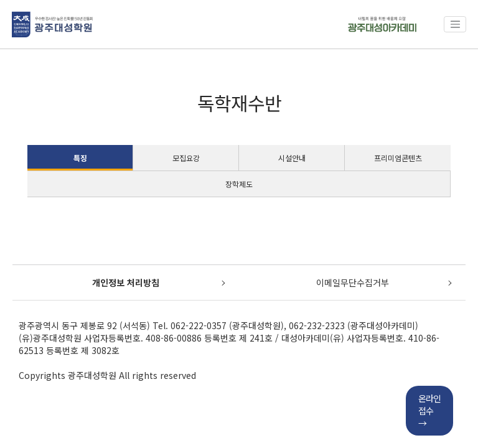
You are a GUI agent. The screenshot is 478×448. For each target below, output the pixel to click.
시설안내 (292, 158)
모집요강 (186, 158)
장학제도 (239, 184)
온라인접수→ (429, 411)
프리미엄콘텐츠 (398, 158)
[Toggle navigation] (455, 24)
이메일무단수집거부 (353, 282)
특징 (80, 158)
